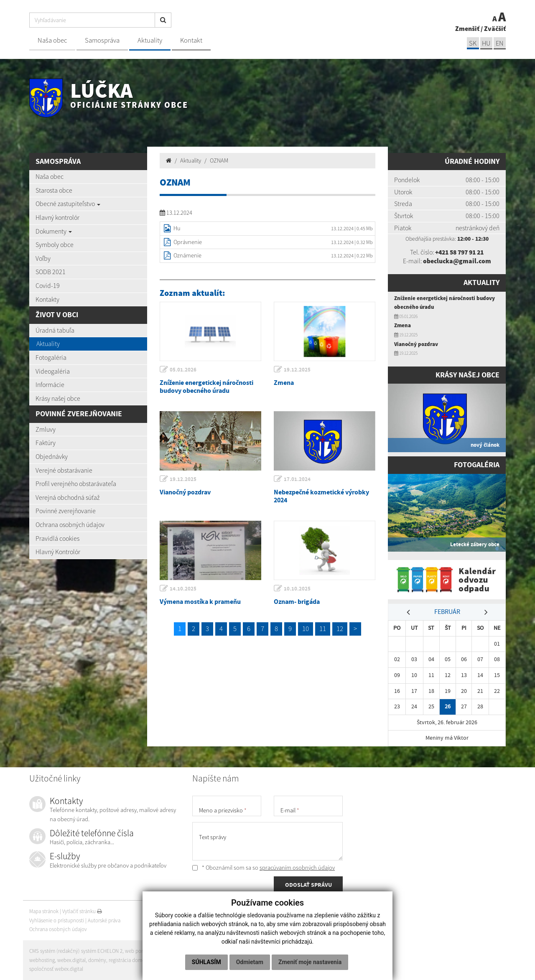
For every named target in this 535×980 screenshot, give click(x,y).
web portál (138, 951)
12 (340, 629)
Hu (177, 228)
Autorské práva (104, 920)
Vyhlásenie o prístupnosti (57, 920)
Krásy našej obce (58, 398)
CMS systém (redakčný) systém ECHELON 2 (76, 951)
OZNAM (219, 160)
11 (323, 629)
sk (472, 43)
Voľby (43, 258)
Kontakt (191, 40)
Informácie (50, 384)
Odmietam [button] (250, 962)
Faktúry (46, 443)
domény (97, 960)
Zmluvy (46, 429)
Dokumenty (54, 231)
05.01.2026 (183, 370)
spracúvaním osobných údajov (297, 868)
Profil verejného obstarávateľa (76, 484)
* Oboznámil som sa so (264, 868)
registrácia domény (130, 960)
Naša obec (52, 40)
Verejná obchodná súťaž (68, 497)
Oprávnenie (188, 242)
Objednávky (52, 456)
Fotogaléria (51, 357)
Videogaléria (53, 371)
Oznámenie (187, 255)
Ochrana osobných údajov (70, 524)
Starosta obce (54, 190)
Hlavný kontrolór (57, 217)
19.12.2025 (298, 370)
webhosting (42, 960)
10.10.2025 (298, 589)
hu (486, 43)
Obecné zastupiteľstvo (68, 204)
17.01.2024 (298, 479)
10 (306, 629)
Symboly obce (55, 244)
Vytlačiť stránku (82, 911)
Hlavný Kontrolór (58, 552)
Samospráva (102, 40)
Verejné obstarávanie (64, 470)
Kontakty (47, 299)
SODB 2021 (51, 272)
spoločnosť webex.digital (56, 969)
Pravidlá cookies (57, 538)
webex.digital (71, 960)
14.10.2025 (183, 589)
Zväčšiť (495, 28)
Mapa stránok (44, 911)
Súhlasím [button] (206, 962)
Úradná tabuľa (55, 330)
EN (499, 43)
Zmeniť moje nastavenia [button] (310, 962)
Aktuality (150, 40)
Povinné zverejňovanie (66, 511)
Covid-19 (48, 285)
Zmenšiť (467, 28)
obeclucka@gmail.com (457, 261)
